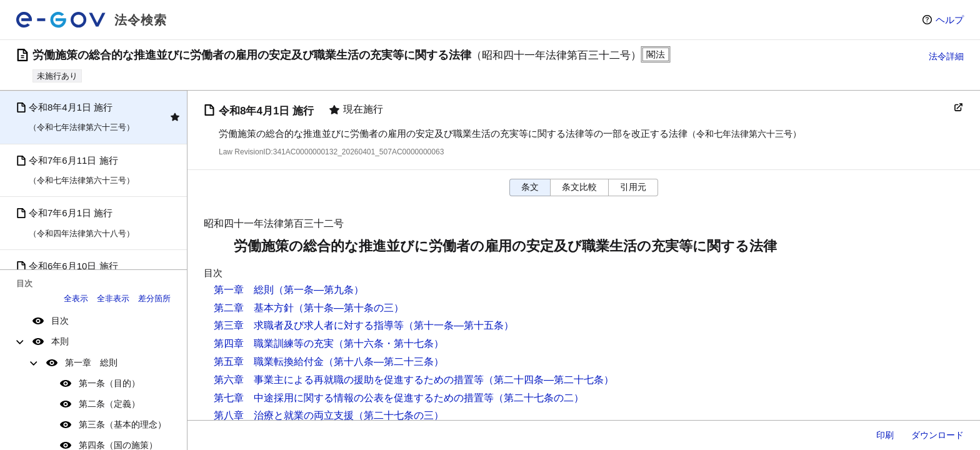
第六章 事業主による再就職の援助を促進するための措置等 (349, 380)
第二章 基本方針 (254, 308)
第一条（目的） (109, 383)
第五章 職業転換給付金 (269, 362)
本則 (60, 341)
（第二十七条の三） (399, 415)
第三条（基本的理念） (122, 424)
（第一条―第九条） (319, 290)
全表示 (76, 298)
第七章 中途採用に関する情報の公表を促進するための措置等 (354, 398)
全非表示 (113, 298)
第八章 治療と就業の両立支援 (284, 415)
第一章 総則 (91, 362)
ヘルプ (950, 20)
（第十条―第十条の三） (349, 308)
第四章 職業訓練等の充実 (274, 343)
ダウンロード (937, 435)
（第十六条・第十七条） (389, 343)
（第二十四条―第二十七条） (549, 380)
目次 (60, 321)
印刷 (885, 435)
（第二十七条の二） (539, 398)
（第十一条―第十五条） (459, 325)
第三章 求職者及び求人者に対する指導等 (309, 325)
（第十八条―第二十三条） (384, 362)
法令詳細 (946, 56)
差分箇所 (154, 298)
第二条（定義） (109, 404)
